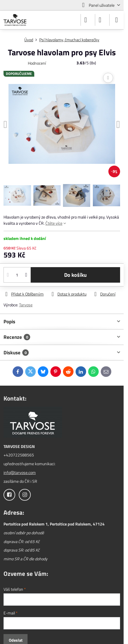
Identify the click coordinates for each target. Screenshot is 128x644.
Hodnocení (37, 63)
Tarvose (26, 305)
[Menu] (117, 20)
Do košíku (75, 275)
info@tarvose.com (20, 472)
